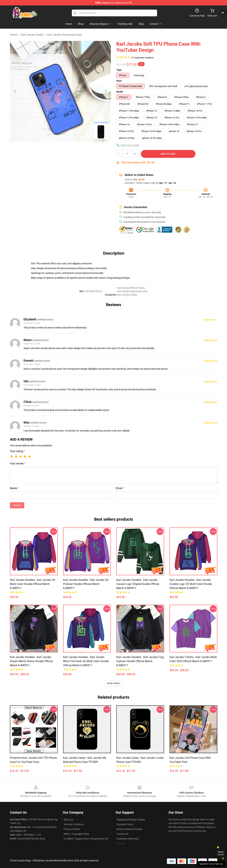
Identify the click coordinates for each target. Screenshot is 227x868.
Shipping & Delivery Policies (131, 820)
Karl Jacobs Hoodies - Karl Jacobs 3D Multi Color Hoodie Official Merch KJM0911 (33, 584)
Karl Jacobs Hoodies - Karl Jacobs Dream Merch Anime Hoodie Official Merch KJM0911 (31, 661)
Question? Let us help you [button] (211, 864)
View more (113, 683)
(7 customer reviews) (142, 58)
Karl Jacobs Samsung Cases (65, 35)
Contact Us (122, 834)
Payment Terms (125, 824)
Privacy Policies (72, 829)
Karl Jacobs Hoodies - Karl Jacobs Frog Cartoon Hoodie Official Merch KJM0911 (140, 661)
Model (120, 92)
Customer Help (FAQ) (128, 839)
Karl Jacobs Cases (32, 35)
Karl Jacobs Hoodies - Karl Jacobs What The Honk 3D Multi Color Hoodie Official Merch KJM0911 (86, 661)
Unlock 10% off (221, 853)
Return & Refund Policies (129, 829)
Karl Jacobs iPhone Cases (131, 288)
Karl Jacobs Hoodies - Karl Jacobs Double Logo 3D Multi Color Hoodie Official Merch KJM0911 (191, 584)
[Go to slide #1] (52, 149)
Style (119, 81)
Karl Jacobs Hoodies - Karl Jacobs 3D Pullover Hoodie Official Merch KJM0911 (86, 584)
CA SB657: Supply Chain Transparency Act (86, 839)
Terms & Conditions (74, 824)
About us (68, 820)
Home (13, 35)
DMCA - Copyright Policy (76, 834)
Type (119, 70)
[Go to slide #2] (69, 149)
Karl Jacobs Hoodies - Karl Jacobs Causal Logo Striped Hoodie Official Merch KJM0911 (138, 584)
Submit (17, 505)
